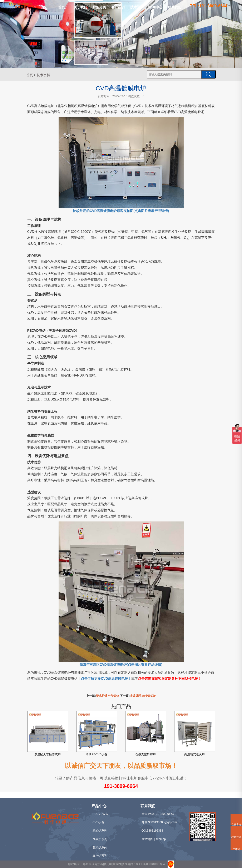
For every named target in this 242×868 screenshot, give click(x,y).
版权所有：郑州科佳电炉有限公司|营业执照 (97, 864)
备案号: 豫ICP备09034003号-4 (145, 864)
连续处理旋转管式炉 (143, 696)
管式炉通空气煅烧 (108, 696)
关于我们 (80, 7)
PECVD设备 (100, 814)
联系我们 (175, 7)
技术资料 (137, 7)
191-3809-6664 (121, 786)
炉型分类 (99, 7)
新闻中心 (156, 7)
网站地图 (147, 839)
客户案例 (118, 7)
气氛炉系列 (100, 839)
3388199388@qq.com (163, 822)
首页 (61, 7)
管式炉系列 (100, 847)
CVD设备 (99, 822)
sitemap (161, 839)
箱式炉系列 (100, 831)
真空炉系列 (100, 856)
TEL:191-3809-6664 (209, 6)
